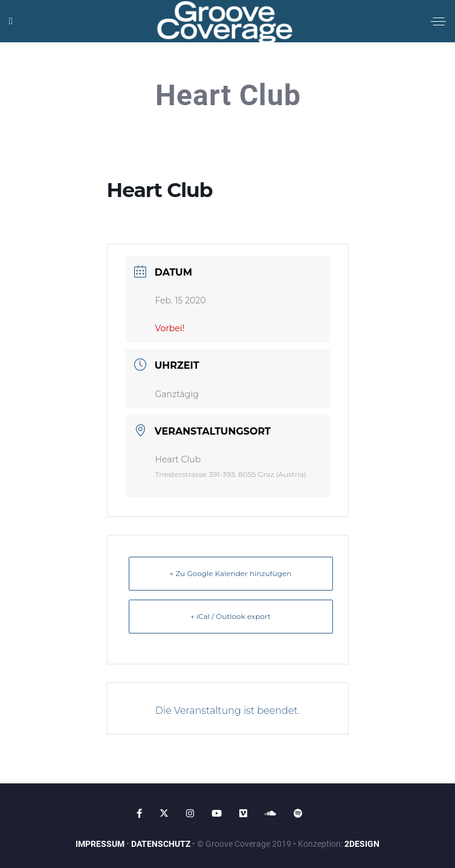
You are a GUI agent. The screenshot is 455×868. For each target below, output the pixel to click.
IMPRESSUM (100, 844)
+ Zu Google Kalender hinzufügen (231, 573)
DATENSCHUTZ (161, 844)
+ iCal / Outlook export (231, 616)
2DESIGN (362, 844)
